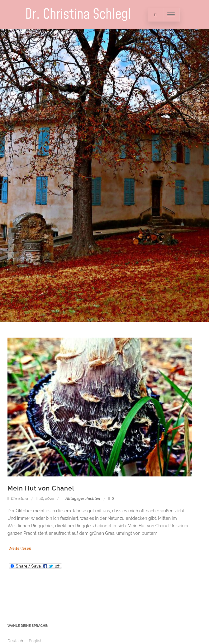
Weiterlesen (20, 548)
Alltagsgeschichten (83, 498)
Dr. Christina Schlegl (78, 15)
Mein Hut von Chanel (41, 488)
